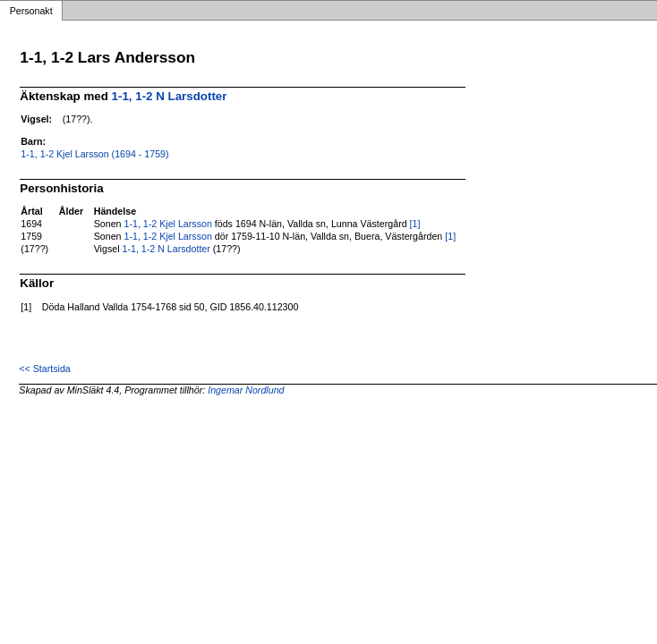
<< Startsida (44, 369)
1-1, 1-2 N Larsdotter (170, 96)
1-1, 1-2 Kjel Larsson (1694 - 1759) (94, 154)
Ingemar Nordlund (246, 390)
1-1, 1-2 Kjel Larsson (167, 224)
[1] (415, 224)
